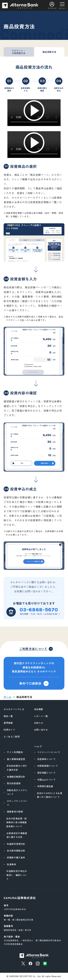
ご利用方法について (33, 649)
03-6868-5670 (39, 610)
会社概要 (39, 709)
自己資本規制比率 (16, 850)
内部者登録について (48, 766)
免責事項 (12, 864)
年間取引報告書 (45, 786)
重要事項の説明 (15, 812)
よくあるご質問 (12, 736)
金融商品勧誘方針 (16, 777)
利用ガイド (9, 730)
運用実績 (8, 723)
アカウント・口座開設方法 (19, 52)
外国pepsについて (47, 779)
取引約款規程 (14, 783)
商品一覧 (8, 716)
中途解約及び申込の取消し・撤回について (17, 875)
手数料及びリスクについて (17, 792)
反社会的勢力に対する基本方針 (17, 768)
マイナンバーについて (49, 752)
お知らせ (39, 723)
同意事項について (47, 759)
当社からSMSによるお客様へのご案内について (50, 795)
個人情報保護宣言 (16, 759)
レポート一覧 (41, 716)
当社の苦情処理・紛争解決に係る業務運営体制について (17, 822)
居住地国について (47, 773)
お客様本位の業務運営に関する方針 (17, 835)
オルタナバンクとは (14, 709)
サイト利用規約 (15, 752)
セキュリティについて (17, 803)
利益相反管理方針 (16, 844)
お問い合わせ (41, 730)
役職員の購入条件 (16, 857)
